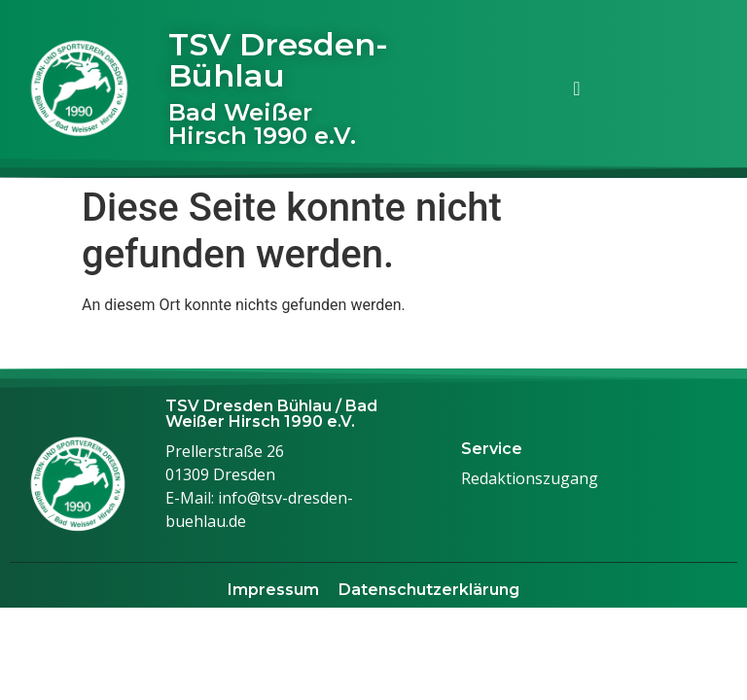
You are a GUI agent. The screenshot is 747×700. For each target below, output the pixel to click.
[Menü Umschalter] (576, 88)
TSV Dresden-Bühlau (278, 60)
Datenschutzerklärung (429, 590)
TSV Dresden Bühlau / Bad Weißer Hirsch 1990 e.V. (271, 414)
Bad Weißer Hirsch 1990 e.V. (262, 124)
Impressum (273, 590)
